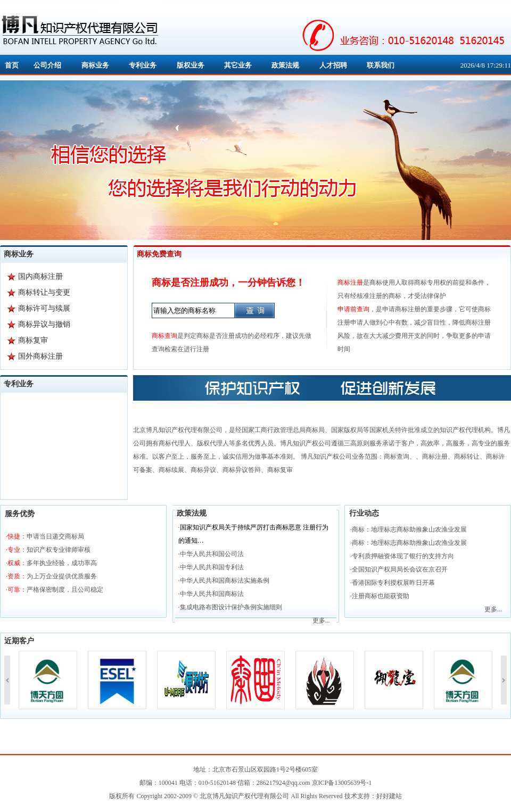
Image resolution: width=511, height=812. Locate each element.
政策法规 (285, 65)
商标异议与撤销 (44, 324)
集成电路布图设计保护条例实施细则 (231, 607)
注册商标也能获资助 (381, 596)
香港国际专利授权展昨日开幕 (393, 583)
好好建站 (389, 796)
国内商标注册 (40, 276)
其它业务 (238, 65)
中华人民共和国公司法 (212, 554)
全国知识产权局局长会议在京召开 (400, 569)
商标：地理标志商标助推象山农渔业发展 (409, 529)
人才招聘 (333, 65)
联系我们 (381, 65)
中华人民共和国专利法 (212, 567)
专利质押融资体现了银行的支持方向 (403, 556)
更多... (321, 620)
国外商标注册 (40, 356)
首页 (12, 65)
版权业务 (191, 65)
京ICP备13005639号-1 (342, 783)
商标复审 (33, 340)
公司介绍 (47, 65)
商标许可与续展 (44, 308)
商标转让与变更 (44, 292)
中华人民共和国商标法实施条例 (225, 581)
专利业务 (143, 65)
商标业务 (95, 65)
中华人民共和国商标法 (212, 594)
